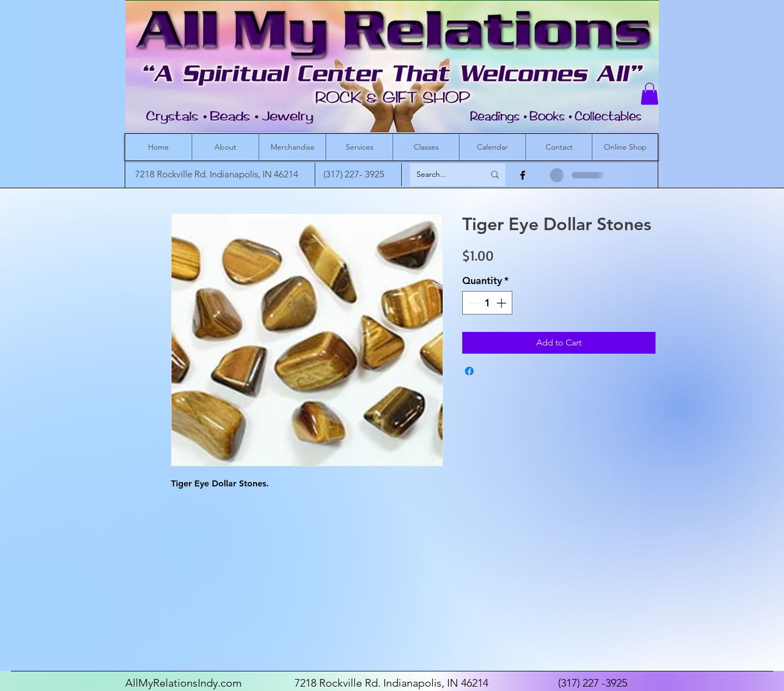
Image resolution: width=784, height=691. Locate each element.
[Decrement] (472, 303)
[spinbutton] (487, 303)
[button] (650, 94)
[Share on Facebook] (469, 371)
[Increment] (502, 303)
